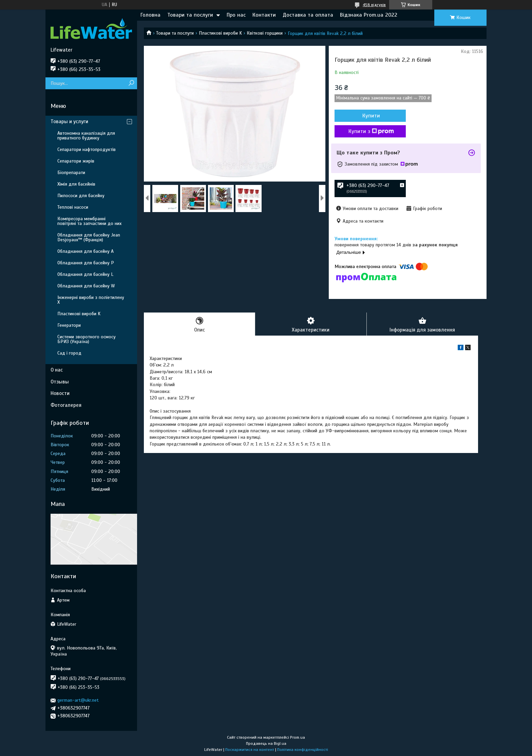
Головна (150, 15)
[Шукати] (131, 83)
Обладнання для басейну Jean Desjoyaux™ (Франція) (89, 237)
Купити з (371, 131)
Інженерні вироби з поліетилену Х (91, 300)
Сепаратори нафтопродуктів (87, 149)
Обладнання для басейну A (85, 251)
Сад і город (69, 353)
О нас (57, 370)
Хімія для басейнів (76, 184)
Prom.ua (298, 737)
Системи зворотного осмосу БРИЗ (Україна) (87, 339)
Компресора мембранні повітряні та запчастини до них (89, 221)
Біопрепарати (71, 173)
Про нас (236, 15)
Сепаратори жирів (76, 161)
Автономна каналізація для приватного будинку (86, 136)
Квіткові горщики (265, 33)
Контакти (264, 15)
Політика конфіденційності (303, 750)
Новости (60, 393)
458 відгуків (374, 5)
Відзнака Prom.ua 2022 (369, 15)
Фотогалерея (66, 405)
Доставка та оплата (308, 15)
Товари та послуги (190, 15)
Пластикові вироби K (220, 33)
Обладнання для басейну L (85, 274)
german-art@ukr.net (78, 700)
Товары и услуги (69, 121)
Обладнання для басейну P (86, 263)
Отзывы (60, 382)
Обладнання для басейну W (86, 286)
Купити (371, 116)
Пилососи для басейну (81, 196)
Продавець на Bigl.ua (266, 743)
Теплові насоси (73, 207)
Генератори (69, 325)
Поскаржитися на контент (250, 750)
